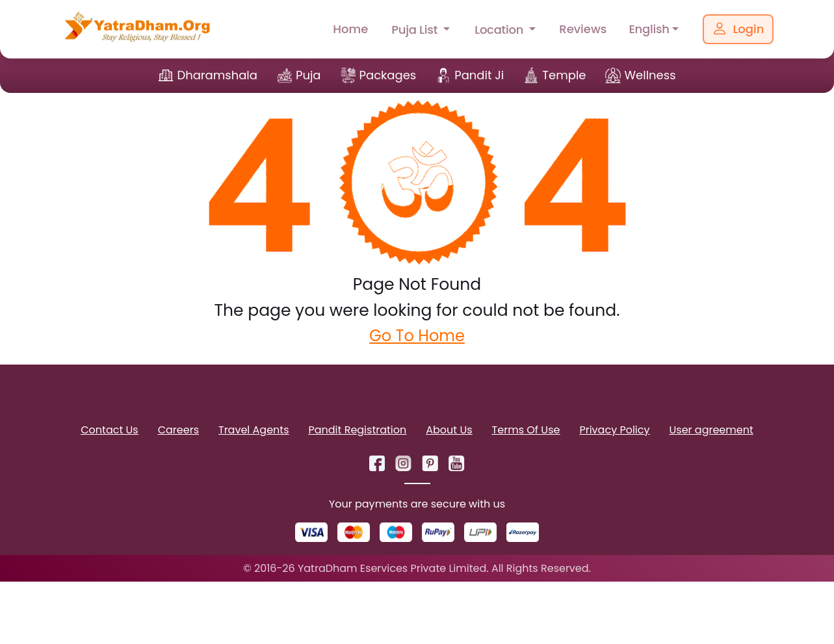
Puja (308, 75)
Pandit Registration (357, 430)
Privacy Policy (614, 430)
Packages (388, 75)
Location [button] (501, 30)
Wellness (650, 75)
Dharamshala (217, 75)
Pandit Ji (479, 75)
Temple (564, 75)
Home (350, 29)
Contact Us (109, 430)
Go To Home (417, 336)
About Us (449, 430)
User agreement (711, 430)
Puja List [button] (416, 30)
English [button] (649, 29)
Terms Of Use (526, 430)
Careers (178, 430)
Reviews (583, 29)
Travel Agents (254, 430)
